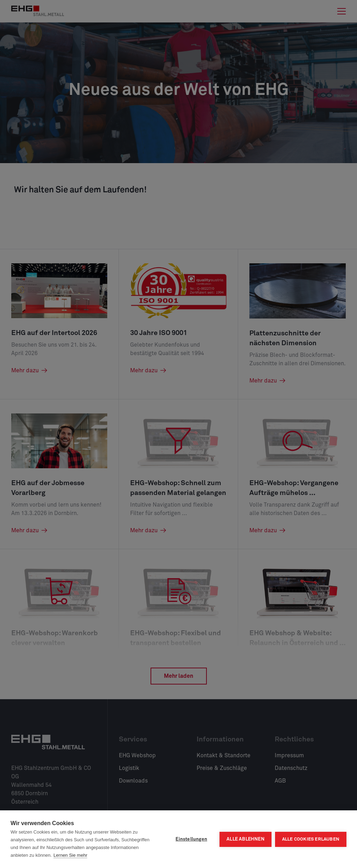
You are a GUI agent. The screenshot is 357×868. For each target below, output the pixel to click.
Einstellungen (191, 839)
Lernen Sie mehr (70, 855)
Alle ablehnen (246, 839)
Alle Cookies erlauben (311, 839)
